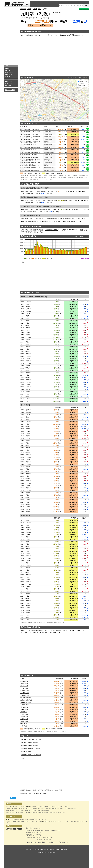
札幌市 (35, 9)
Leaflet (73, 120)
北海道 (29, 9)
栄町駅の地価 (24, 707)
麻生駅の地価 (24, 686)
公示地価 (22, 806)
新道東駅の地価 (25, 705)
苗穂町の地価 (24, 721)
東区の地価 (8, 85)
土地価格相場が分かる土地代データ (46, 852)
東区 (40, 9)
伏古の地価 (24, 712)
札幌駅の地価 (24, 681)
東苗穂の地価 (24, 714)
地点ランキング (9, 73)
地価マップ (8, 71)
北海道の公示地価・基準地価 (30, 746)
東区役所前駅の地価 (26, 700)
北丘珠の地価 (24, 719)
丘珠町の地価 (24, 710)
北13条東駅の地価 (26, 698)
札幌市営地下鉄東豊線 (51, 230)
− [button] (23, 84)
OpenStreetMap (80, 120)
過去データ (8, 77)
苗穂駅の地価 (24, 684)
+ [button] (23, 81)
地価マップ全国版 (10, 90)
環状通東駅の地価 (26, 702)
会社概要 (52, 842)
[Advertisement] (11, 35)
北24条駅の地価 (25, 693)
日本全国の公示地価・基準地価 (30, 749)
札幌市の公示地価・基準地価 (30, 743)
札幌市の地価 (9, 83)
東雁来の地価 (24, 717)
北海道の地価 (9, 81)
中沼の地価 (24, 724)
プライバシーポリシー (65, 842)
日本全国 (23, 9)
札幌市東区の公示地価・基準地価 (31, 739)
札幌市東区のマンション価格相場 (31, 755)
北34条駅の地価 (25, 695)
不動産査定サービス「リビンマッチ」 (51, 821)
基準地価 (28, 806)
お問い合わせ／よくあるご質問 (35, 842)
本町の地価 (24, 726)
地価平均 (7, 69)
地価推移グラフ (9, 75)
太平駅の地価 (24, 688)
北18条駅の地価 (25, 691)
